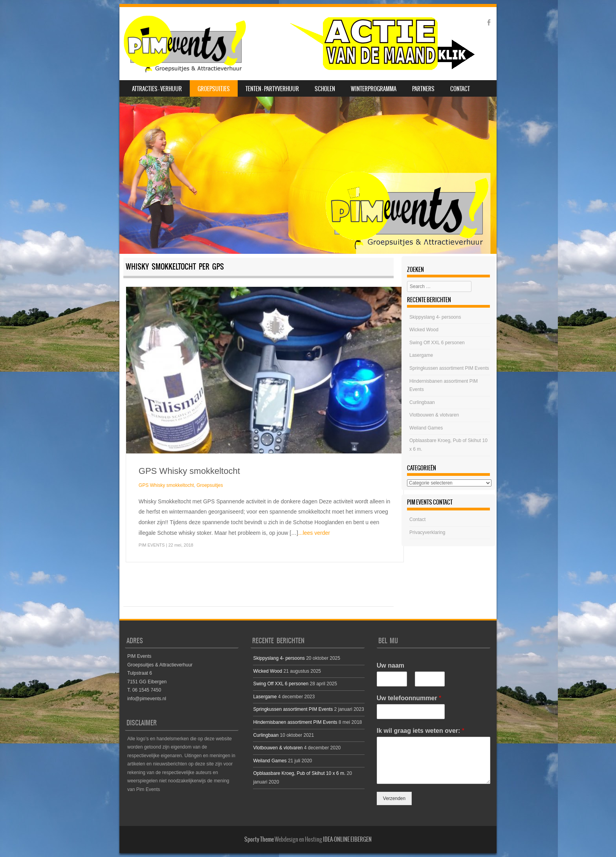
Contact (460, 89)
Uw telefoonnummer (409, 698)
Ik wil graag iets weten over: (421, 731)
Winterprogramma (374, 89)
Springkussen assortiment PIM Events (449, 368)
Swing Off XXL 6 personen (437, 343)
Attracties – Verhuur (157, 89)
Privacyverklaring (427, 532)
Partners (423, 89)
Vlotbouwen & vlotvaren (434, 415)
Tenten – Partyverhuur (272, 89)
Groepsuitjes (214, 89)
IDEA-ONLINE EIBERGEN (347, 839)
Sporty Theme (259, 839)
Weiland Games (426, 428)
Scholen (325, 89)
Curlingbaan (422, 402)
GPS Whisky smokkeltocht (189, 471)
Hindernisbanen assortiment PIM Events (295, 722)
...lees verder (314, 533)
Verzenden (394, 798)
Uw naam (390, 665)
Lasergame (421, 355)
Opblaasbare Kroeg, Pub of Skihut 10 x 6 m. (299, 773)
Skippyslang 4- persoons (435, 317)
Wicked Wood (424, 330)
